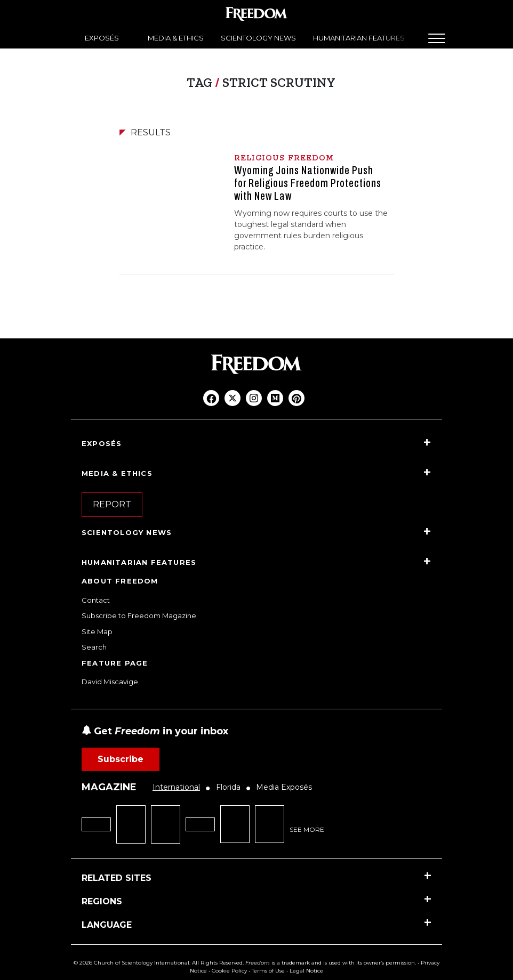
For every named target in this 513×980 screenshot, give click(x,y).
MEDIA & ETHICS (176, 38)
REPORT (112, 504)
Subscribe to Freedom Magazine (139, 615)
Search (94, 647)
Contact (96, 600)
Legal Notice (306, 971)
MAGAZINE (109, 787)
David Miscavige (110, 682)
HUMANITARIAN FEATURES (359, 38)
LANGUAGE (107, 925)
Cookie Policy (229, 971)
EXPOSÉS (102, 38)
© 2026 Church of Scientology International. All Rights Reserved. (159, 963)
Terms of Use (268, 971)
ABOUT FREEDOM (120, 581)
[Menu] (437, 38)
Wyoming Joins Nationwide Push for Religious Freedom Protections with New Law (308, 183)
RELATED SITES (117, 878)
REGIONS (102, 901)
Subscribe (121, 759)
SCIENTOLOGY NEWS (258, 38)
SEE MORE (307, 829)
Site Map (97, 631)
